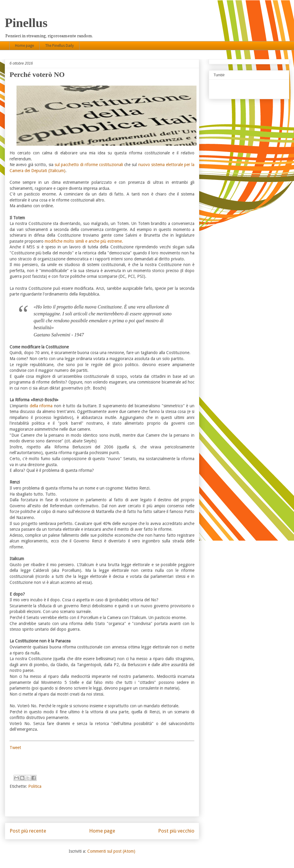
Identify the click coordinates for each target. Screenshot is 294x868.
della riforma (41, 406)
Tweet (15, 748)
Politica (35, 786)
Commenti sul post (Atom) (111, 851)
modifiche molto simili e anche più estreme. (84, 241)
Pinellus (26, 23)
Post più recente (28, 831)
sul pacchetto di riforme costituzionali (89, 165)
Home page (24, 46)
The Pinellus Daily (59, 46)
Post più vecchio (176, 831)
